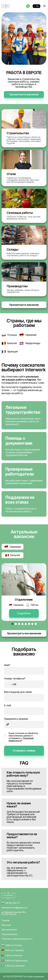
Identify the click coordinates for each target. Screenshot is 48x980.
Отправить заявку (24, 751)
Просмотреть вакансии (24, 94)
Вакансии (6, 925)
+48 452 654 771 (11, 903)
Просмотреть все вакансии (24, 633)
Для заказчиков (9, 930)
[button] (12, 624)
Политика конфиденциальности (17, 939)
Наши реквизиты (10, 934)
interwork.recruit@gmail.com (14, 908)
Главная (5, 920)
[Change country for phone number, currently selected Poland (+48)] (11, 684)
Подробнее (24, 613)
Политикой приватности (21, 739)
